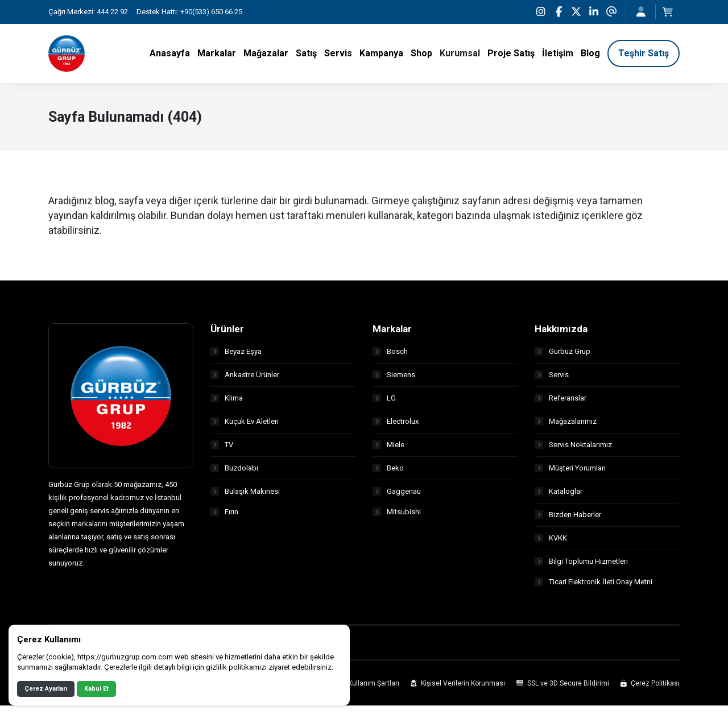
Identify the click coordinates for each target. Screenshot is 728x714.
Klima (227, 404)
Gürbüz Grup (562, 357)
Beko (388, 474)
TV (222, 450)
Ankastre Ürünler (245, 380)
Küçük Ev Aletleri (245, 427)
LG (384, 404)
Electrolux (396, 427)
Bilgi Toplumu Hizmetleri (581, 567)
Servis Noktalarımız (573, 450)
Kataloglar (559, 497)
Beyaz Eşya (236, 357)
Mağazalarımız (566, 427)
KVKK (551, 544)
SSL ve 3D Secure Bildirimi (563, 692)
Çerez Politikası (650, 692)
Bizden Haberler (568, 520)
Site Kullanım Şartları (361, 692)
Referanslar (561, 404)
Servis (552, 380)
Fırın (224, 520)
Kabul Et (96, 689)
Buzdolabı (234, 474)
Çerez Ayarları (46, 689)
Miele (388, 450)
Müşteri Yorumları (570, 474)
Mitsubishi (397, 520)
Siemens (394, 380)
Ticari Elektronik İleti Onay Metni (593, 590)
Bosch (390, 357)
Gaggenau (397, 497)
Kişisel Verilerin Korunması (458, 692)
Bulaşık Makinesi (245, 497)
